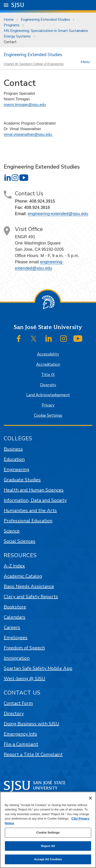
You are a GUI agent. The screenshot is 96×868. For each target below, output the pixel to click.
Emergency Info (20, 734)
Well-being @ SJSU (24, 679)
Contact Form (18, 703)
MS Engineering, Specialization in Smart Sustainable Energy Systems (46, 34)
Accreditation (48, 364)
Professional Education (28, 521)
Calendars (15, 617)
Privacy (48, 405)
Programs (12, 25)
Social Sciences (20, 541)
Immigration (17, 658)
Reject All (48, 846)
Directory (14, 714)
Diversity (48, 385)
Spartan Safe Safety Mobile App (38, 668)
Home (9, 20)
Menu (85, 62)
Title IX (48, 375)
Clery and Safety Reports (31, 597)
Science (12, 531)
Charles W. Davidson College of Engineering (34, 64)
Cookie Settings (48, 415)
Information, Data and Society (35, 500)
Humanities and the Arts (30, 510)
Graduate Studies (22, 480)
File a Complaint (21, 744)
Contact (10, 42)
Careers (12, 627)
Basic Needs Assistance (29, 586)
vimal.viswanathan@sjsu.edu (28, 134)
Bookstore (15, 607)
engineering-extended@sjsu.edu (58, 214)
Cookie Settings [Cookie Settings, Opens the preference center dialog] (48, 832)
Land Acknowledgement (48, 395)
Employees (16, 638)
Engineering (17, 470)
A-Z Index (14, 566)
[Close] (90, 798)
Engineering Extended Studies (45, 20)
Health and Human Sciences (34, 490)
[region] (48, 830)
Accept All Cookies (48, 859)
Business (13, 449)
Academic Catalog (23, 576)
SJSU (18, 5)
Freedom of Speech (24, 648)
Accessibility (48, 354)
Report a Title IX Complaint (33, 754)
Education (14, 459)
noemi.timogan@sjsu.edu (25, 105)
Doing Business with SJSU (31, 724)
